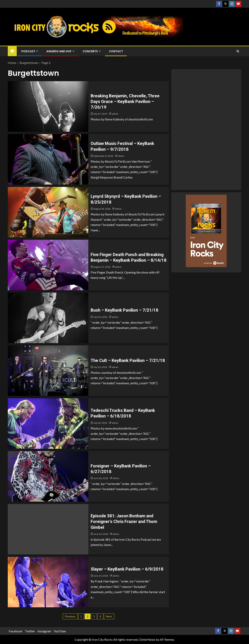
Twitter (30, 631)
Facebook (16, 631)
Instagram (44, 631)
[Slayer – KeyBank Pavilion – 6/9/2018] (48, 582)
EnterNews (148, 639)
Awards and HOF (59, 51)
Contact (116, 51)
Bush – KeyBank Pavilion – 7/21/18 (124, 310)
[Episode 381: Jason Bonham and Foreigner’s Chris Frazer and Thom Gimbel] (48, 529)
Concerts (90, 51)
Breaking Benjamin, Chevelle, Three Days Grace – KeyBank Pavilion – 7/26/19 (125, 102)
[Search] (238, 51)
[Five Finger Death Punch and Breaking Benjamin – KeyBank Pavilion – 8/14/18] (48, 265)
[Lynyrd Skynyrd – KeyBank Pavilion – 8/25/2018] (48, 212)
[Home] (12, 51)
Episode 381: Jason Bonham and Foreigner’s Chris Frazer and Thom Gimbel (124, 522)
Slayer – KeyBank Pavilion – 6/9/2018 (127, 569)
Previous (70, 616)
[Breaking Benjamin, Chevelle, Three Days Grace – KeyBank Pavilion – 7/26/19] (48, 106)
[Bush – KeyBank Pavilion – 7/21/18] (48, 318)
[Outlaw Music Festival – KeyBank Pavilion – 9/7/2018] (48, 159)
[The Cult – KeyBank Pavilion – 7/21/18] (48, 371)
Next (109, 616)
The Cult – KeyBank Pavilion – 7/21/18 (128, 360)
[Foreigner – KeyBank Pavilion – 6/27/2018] (48, 476)
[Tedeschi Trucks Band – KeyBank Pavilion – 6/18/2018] (48, 424)
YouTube (60, 631)
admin (115, 114)
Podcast (28, 51)
